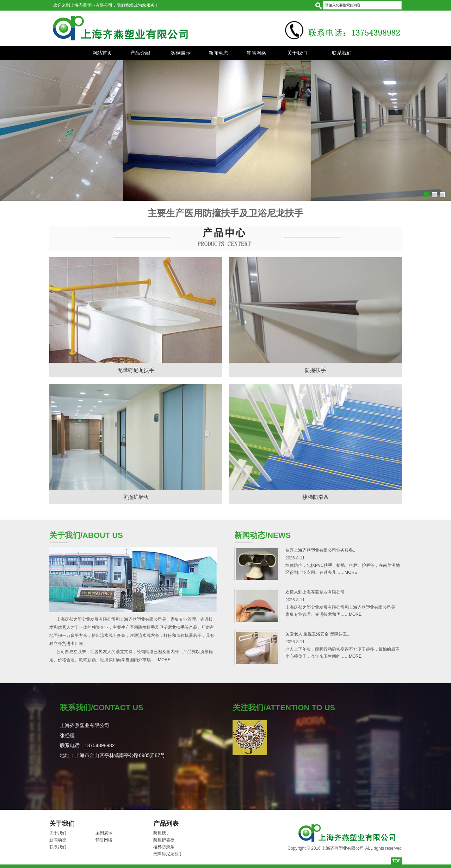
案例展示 (181, 53)
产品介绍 (140, 53)
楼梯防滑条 (316, 497)
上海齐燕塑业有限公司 (343, 848)
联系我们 (342, 53)
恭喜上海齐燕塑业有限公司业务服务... (321, 550)
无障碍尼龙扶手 (136, 370)
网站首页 (102, 53)
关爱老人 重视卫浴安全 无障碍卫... (318, 634)
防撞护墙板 (136, 497)
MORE (164, 660)
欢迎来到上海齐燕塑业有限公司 (315, 592)
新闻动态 (218, 53)
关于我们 (297, 53)
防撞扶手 (315, 370)
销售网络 (257, 53)
